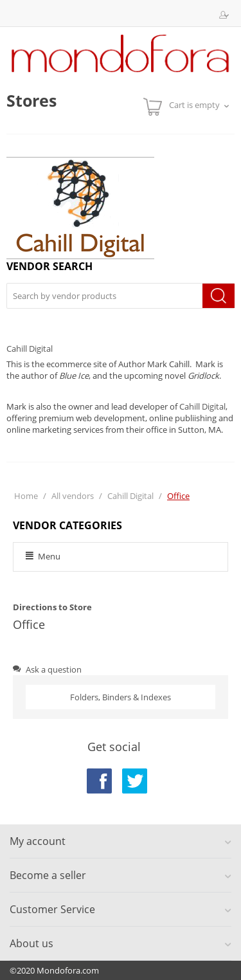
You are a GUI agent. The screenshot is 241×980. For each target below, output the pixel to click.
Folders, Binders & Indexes (121, 697)
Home (26, 496)
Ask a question (47, 669)
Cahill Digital (30, 349)
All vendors (73, 496)
